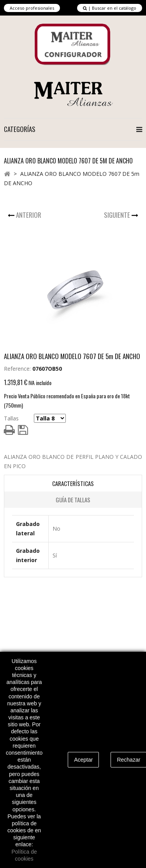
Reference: (17, 369)
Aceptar (83, 760)
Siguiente (118, 215)
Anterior (29, 215)
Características (73, 483)
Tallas (11, 418)
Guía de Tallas (73, 500)
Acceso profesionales (32, 8)
